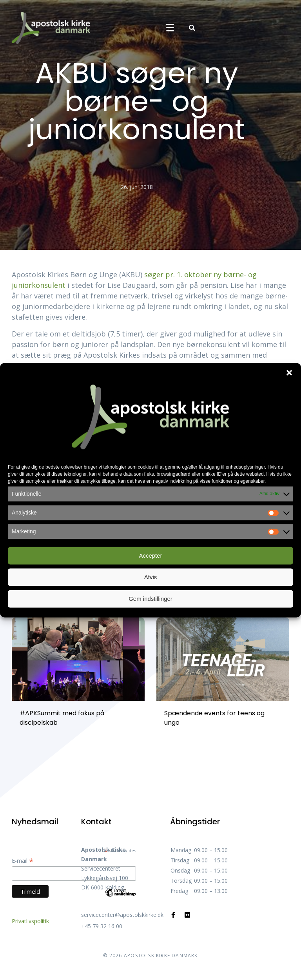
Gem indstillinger (150, 599)
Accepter (150, 555)
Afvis (151, 577)
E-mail (23, 861)
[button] (289, 373)
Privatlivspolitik (30, 921)
